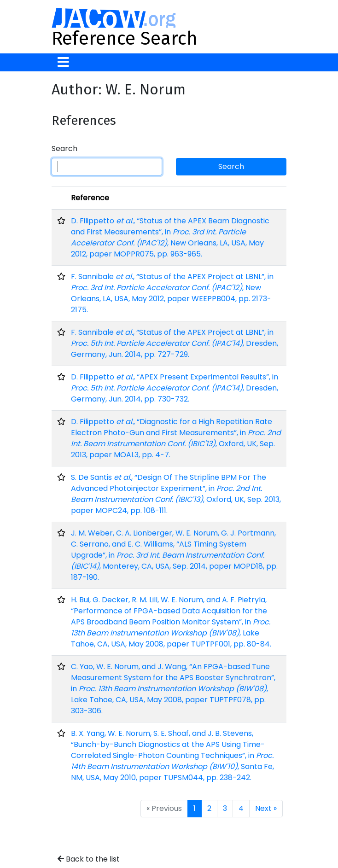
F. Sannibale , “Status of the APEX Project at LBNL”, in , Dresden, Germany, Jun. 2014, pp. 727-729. (175, 343)
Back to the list (89, 859)
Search (64, 149)
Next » (266, 808)
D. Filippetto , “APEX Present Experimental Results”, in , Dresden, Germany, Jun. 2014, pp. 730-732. (175, 388)
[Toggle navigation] (63, 62)
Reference (90, 198)
